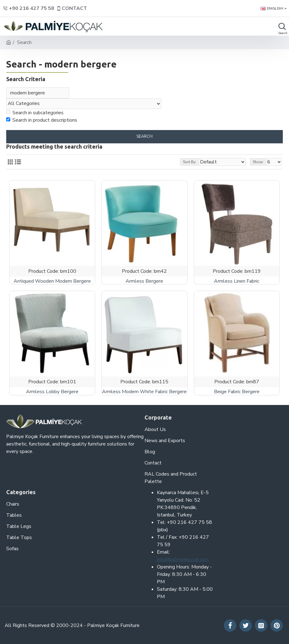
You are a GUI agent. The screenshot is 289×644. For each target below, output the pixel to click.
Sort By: (190, 163)
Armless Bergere (144, 282)
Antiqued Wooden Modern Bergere (52, 282)
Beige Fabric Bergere (237, 392)
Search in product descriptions (42, 121)
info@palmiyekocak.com (183, 559)
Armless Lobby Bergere (52, 392)
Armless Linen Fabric (237, 282)
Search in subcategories (35, 113)
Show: (258, 163)
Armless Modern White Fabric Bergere (144, 392)
